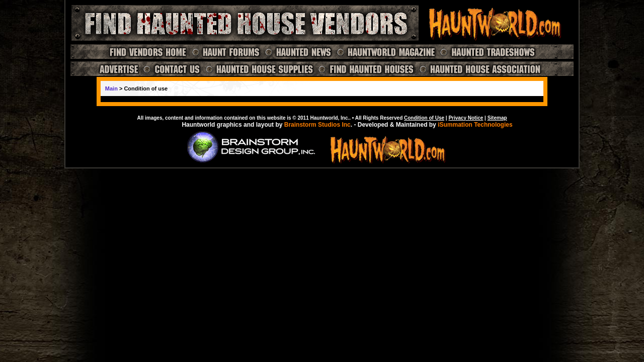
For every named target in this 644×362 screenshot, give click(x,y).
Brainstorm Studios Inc (317, 125)
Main (111, 88)
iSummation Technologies (475, 125)
